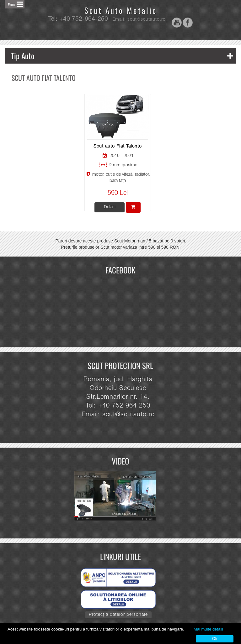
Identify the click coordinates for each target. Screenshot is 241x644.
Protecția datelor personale (118, 615)
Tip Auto (122, 56)
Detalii (110, 207)
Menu (11, 4)
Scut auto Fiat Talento (118, 147)
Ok (215, 639)
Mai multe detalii (208, 629)
